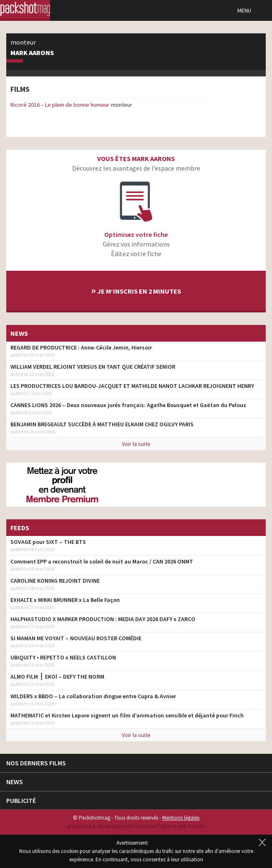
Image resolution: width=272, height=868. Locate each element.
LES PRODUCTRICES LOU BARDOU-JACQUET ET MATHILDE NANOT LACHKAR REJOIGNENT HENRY (132, 386)
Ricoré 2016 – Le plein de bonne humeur (60, 105)
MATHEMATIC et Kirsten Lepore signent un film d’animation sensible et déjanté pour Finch (127, 715)
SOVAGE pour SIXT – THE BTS (48, 542)
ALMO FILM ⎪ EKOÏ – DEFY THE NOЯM (57, 677)
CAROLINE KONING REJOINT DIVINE (55, 581)
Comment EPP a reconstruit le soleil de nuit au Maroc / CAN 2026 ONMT (102, 561)
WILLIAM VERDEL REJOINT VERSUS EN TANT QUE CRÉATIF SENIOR (93, 367)
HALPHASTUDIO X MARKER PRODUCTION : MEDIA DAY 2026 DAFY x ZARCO (103, 619)
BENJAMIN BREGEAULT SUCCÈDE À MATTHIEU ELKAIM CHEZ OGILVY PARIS (102, 424)
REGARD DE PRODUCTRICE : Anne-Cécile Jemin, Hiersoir (81, 347)
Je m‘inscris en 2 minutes (136, 290)
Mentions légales (181, 818)
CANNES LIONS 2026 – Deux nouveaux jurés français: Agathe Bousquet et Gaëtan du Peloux (128, 405)
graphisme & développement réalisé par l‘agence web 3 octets (136, 826)
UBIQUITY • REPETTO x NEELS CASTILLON (63, 657)
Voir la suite (136, 444)
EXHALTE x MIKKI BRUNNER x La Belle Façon (65, 600)
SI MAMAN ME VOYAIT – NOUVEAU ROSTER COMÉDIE (76, 638)
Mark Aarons (32, 53)
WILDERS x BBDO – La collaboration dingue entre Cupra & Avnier (93, 696)
